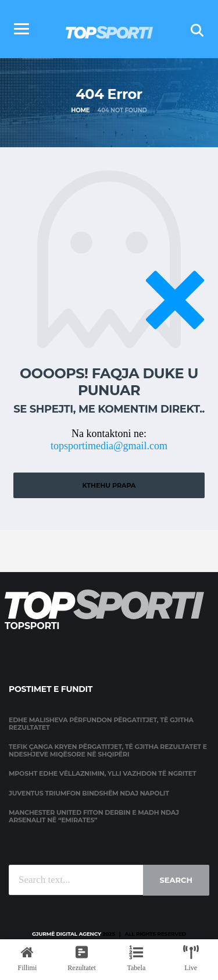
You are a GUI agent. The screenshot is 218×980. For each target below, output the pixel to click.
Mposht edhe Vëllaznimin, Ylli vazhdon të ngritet (103, 773)
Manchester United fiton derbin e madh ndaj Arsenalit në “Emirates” (94, 816)
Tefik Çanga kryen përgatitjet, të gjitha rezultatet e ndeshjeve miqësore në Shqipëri (108, 750)
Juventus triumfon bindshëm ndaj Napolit (89, 793)
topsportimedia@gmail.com (109, 446)
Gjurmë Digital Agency (67, 934)
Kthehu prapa (109, 485)
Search (176, 880)
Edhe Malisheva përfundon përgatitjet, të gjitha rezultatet (101, 724)
